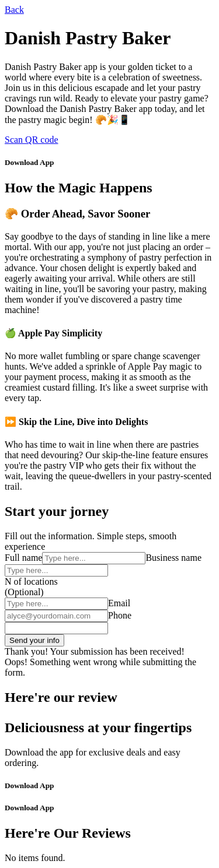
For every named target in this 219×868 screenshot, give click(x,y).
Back (14, 10)
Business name (173, 558)
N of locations (31, 581)
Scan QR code (32, 140)
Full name (23, 558)
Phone (120, 615)
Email (119, 603)
